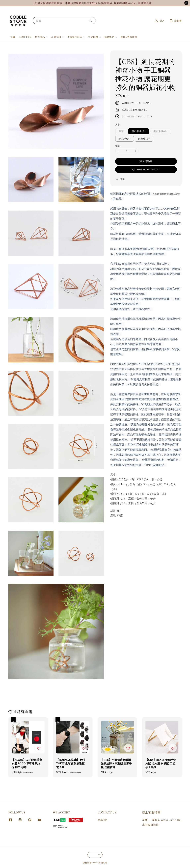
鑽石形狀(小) (160, 131)
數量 (118, 146)
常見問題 (93, 37)
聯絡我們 (102, 820)
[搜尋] (90, 20)
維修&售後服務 (129, 37)
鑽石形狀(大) (139, 131)
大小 (118, 124)
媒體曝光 (109, 37)
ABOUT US (25, 37)
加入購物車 (146, 161)
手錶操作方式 (75, 37)
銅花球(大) (125, 139)
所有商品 (40, 37)
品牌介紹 (56, 37)
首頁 (13, 37)
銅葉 (121, 131)
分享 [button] (120, 179)
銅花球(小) (144, 139)
